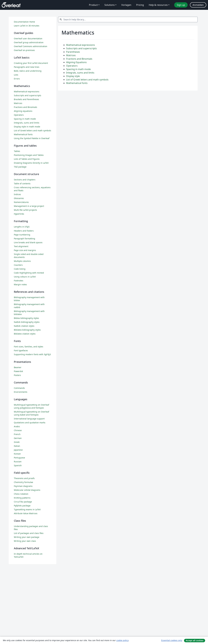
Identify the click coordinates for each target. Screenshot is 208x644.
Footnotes (19, 281)
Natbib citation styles (24, 326)
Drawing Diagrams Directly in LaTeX (31, 163)
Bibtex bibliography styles (26, 318)
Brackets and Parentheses (26, 99)
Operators (72, 66)
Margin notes (20, 284)
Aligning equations (23, 111)
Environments (21, 392)
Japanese (18, 450)
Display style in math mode (27, 127)
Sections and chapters (25, 180)
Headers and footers (24, 231)
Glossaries (19, 198)
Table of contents (22, 183)
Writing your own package (27, 537)
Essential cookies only (172, 640)
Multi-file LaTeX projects (25, 210)
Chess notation (21, 494)
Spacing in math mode (78, 69)
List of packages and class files (29, 533)
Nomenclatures (21, 202)
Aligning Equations (76, 62)
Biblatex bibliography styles (27, 330)
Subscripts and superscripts (81, 48)
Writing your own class (25, 541)
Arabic (17, 426)
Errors (17, 79)
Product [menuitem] (93, 5)
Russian (18, 462)
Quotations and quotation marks (30, 423)
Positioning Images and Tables (29, 155)
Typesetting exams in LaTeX (27, 509)
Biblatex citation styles (25, 334)
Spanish (18, 465)
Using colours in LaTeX (25, 277)
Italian (17, 446)
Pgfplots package (22, 506)
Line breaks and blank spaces (28, 242)
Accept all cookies (195, 640)
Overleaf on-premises (24, 50)
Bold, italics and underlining (28, 71)
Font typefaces (21, 350)
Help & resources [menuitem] (158, 5)
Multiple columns (22, 261)
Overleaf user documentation (28, 38)
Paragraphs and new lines (27, 67)
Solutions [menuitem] (110, 5)
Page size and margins (25, 250)
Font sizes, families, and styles (29, 347)
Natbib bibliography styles (27, 322)
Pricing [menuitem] (140, 5)
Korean (17, 454)
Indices (17, 194)
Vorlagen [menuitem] (126, 5)
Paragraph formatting (24, 239)
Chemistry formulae (23, 482)
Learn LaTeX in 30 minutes (27, 26)
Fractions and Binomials (79, 59)
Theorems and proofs (24, 478)
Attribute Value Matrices (26, 513)
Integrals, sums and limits (80, 73)
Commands (19, 388)
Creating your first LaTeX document (31, 63)
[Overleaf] (11, 5)
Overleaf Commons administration (31, 46)
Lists (16, 75)
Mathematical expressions (81, 45)
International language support (29, 419)
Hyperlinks (19, 214)
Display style (73, 76)
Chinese (18, 430)
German (18, 438)
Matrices (71, 55)
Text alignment (21, 246)
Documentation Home (24, 22)
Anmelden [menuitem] (198, 5)
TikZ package (20, 167)
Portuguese (19, 458)
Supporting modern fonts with (32, 354)
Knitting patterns (22, 498)
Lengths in (22, 227)
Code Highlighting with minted (29, 273)
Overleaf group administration (29, 42)
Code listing (20, 269)
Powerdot (18, 371)
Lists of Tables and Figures (27, 159)
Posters (17, 375)
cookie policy (122, 640)
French (17, 434)
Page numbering (22, 235)
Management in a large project (29, 206)
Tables (17, 151)
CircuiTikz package (23, 502)
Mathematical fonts (77, 83)
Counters (18, 265)
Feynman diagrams (23, 486)
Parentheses (73, 52)
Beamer (18, 367)
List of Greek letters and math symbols (87, 80)
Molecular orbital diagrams (27, 490)
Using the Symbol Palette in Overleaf (32, 138)
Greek (17, 442)
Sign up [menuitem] (181, 5)
